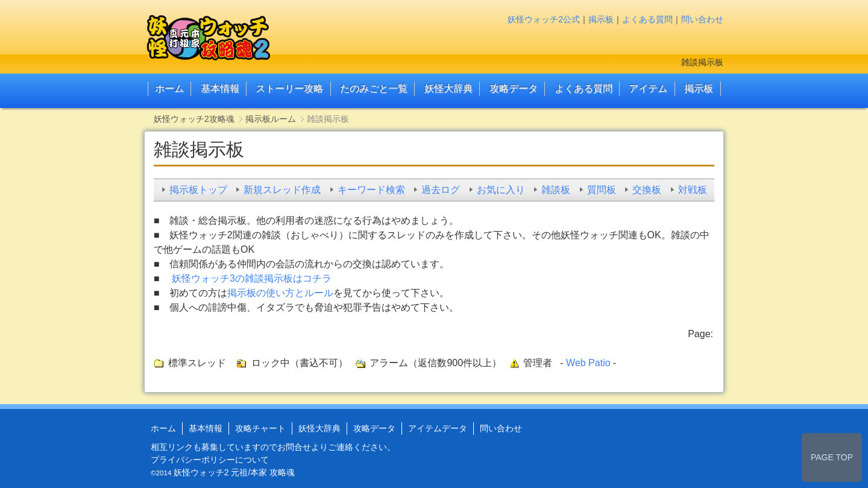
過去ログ (441, 190)
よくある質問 (647, 19)
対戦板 (693, 190)
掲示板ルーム (271, 119)
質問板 (602, 190)
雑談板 (556, 190)
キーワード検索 (371, 190)
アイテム (648, 88)
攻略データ (514, 88)
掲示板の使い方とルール (280, 293)
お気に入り (501, 190)
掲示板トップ (198, 190)
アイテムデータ (438, 428)
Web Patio (588, 363)
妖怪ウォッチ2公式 (544, 19)
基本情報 (220, 88)
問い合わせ (702, 19)
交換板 (647, 190)
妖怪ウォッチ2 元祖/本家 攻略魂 (234, 472)
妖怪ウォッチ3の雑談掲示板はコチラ (252, 278)
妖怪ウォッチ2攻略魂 (194, 119)
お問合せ (294, 447)
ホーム (169, 88)
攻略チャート (260, 428)
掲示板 (601, 19)
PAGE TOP (832, 457)
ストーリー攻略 (289, 88)
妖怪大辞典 (448, 88)
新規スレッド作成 (282, 190)
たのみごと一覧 (374, 88)
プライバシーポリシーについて (210, 460)
